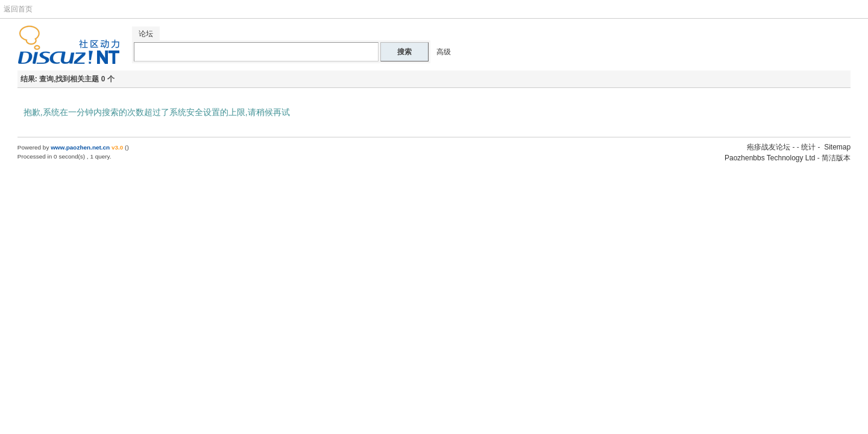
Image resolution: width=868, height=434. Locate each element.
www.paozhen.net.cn (80, 147)
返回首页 (18, 9)
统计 (808, 147)
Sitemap (837, 147)
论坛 (146, 34)
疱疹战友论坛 (769, 147)
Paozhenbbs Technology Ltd (770, 158)
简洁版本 (836, 158)
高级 (444, 52)
